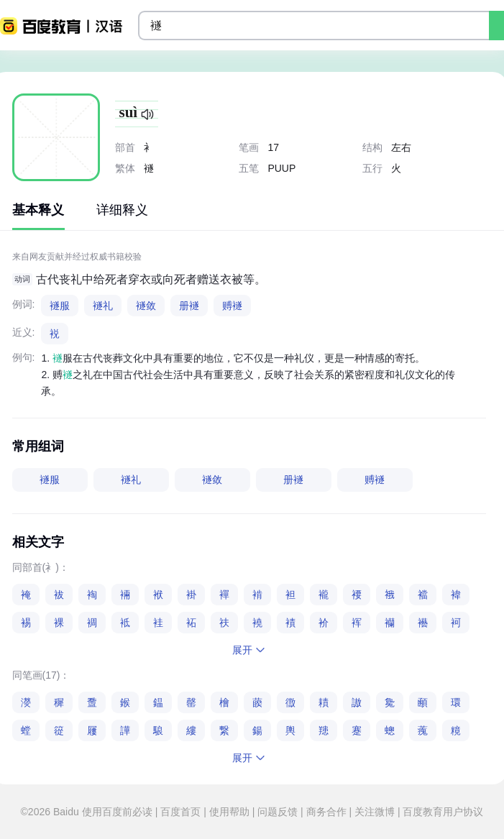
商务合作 (326, 812)
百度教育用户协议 (442, 812)
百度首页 (180, 812)
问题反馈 (278, 812)
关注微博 (375, 812)
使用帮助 (229, 812)
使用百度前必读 (119, 812)
